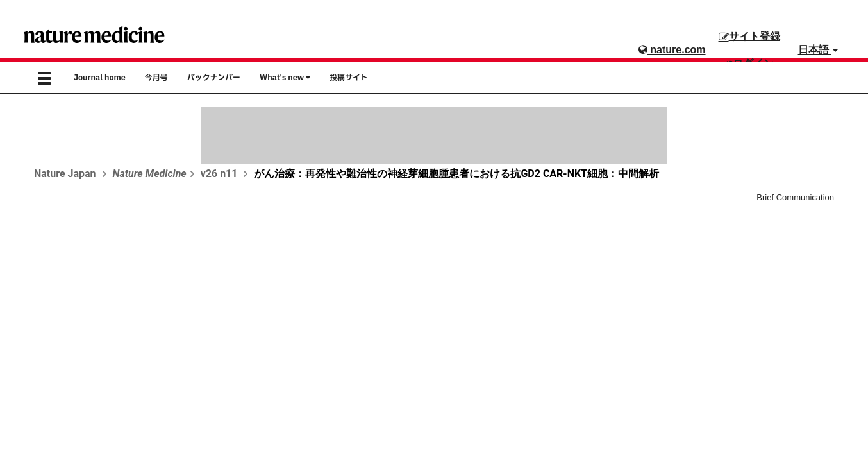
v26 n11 (221, 174)
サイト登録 (749, 36)
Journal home (100, 78)
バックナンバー (214, 78)
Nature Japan (65, 174)
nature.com (672, 50)
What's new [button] (285, 78)
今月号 (156, 78)
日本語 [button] (818, 50)
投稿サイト (349, 78)
